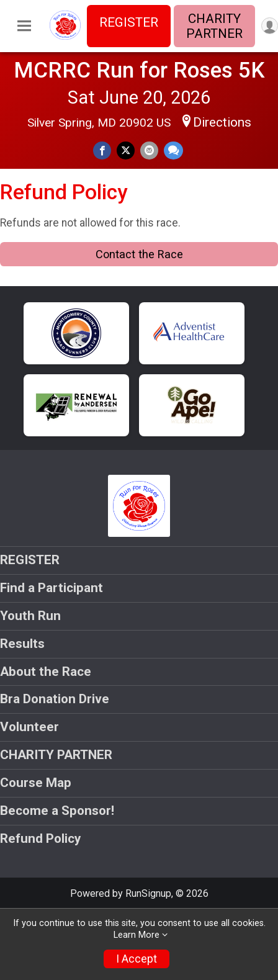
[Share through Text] (173, 151)
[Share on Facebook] (102, 151)
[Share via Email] (149, 151)
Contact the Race (139, 254)
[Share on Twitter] (126, 151)
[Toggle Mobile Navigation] (24, 26)
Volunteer (29, 727)
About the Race (46, 672)
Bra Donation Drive (55, 699)
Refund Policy (40, 838)
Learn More (137, 935)
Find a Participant (52, 588)
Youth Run (30, 616)
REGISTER (129, 22)
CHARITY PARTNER (214, 26)
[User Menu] (270, 26)
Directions (222, 122)
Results (22, 644)
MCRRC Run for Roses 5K (139, 70)
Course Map (36, 783)
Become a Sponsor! (57, 811)
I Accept (137, 959)
